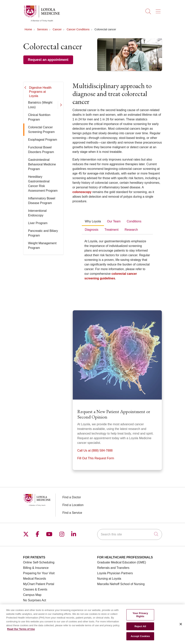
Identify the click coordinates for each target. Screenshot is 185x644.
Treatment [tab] (112, 230)
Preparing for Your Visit (39, 573)
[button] (159, 10)
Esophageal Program (43, 140)
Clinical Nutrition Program (39, 117)
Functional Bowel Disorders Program (41, 150)
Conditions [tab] (134, 221)
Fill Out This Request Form (96, 458)
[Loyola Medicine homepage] (42, 21)
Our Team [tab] (114, 221)
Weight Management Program (42, 245)
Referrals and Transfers (113, 568)
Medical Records (35, 579)
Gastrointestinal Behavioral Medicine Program (42, 164)
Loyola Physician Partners (115, 573)
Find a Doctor (72, 497)
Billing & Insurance (36, 568)
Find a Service (72, 513)
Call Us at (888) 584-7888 (95, 450)
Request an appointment (48, 60)
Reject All (140, 630)
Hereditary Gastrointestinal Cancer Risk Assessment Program (43, 184)
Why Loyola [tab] (93, 221)
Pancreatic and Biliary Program (43, 233)
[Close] (181, 628)
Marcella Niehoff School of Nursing (121, 584)
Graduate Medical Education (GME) (122, 562)
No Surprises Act (35, 600)
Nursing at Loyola (109, 579)
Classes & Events (35, 589)
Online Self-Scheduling (39, 562)
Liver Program (38, 223)
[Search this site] (130, 534)
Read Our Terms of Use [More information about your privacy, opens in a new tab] (21, 633)
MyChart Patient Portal (39, 584)
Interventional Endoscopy (37, 213)
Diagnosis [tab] (92, 230)
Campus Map (32, 595)
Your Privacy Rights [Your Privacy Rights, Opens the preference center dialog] (140, 619)
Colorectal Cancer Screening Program (41, 130)
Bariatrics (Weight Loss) (40, 105)
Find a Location (73, 505)
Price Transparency (36, 606)
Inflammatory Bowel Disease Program (42, 201)
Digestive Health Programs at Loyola (40, 92)
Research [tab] (131, 230)
